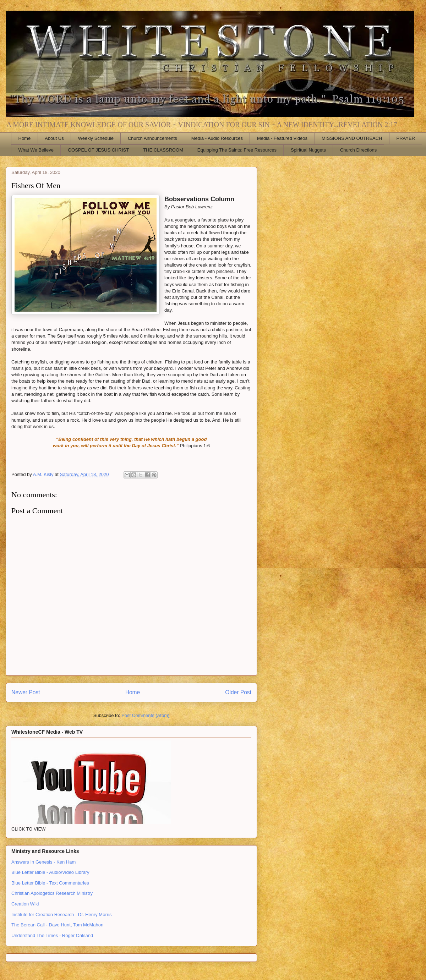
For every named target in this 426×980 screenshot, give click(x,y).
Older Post (238, 692)
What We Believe (36, 150)
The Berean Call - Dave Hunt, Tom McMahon (57, 925)
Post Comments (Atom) (145, 715)
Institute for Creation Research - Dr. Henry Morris (61, 915)
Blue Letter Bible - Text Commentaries (50, 883)
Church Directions (358, 150)
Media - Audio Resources (217, 138)
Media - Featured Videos (282, 138)
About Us (54, 138)
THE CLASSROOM (163, 150)
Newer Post (26, 692)
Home (25, 138)
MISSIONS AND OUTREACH (352, 138)
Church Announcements (152, 138)
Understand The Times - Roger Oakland (52, 935)
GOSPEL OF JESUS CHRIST (98, 150)
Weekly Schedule (96, 138)
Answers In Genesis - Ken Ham (43, 862)
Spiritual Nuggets (308, 150)
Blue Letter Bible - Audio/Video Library (50, 872)
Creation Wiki (25, 904)
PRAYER (406, 138)
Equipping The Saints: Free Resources (237, 150)
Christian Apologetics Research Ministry (52, 893)
